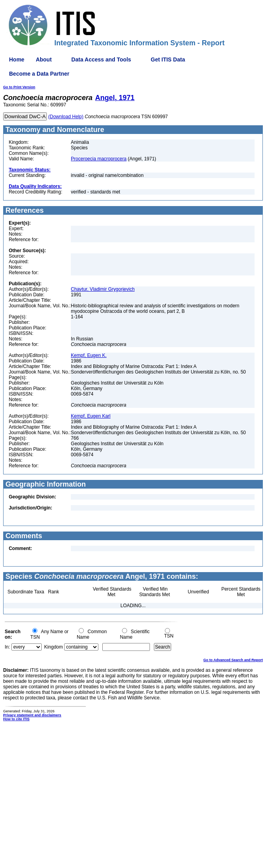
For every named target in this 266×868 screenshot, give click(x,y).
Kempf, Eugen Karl (91, 416)
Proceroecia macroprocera (99, 159)
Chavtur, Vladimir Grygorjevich (103, 289)
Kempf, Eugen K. (89, 355)
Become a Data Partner (39, 74)
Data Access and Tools (101, 59)
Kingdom (53, 647)
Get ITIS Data (168, 59)
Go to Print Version (19, 87)
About (44, 59)
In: (7, 647)
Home (17, 59)
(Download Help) (66, 117)
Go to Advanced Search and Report (233, 660)
